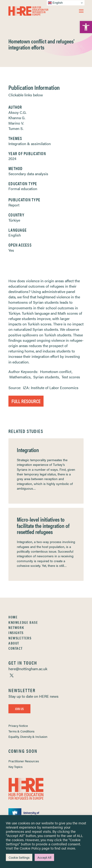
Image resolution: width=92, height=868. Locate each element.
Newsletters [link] (20, 638)
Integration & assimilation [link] (30, 144)
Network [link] (16, 627)
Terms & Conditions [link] (21, 731)
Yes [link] (11, 250)
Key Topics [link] (15, 767)
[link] (86, 27)
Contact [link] (15, 648)
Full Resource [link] (26, 401)
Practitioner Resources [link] (24, 761)
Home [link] (13, 617)
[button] (81, 11)
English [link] (15, 235)
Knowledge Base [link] (23, 622)
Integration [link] (28, 450)
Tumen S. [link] (16, 128)
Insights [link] (16, 633)
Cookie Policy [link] (30, 848)
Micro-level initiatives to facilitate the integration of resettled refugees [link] (43, 525)
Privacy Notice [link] (18, 726)
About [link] (14, 643)
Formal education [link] (23, 189)
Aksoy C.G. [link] (17, 112)
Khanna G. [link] (17, 118)
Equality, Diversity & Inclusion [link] (28, 737)
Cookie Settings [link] (19, 857)
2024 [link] (12, 159)
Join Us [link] (19, 709)
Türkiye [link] (14, 220)
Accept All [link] (44, 857)
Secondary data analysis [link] (28, 174)
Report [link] (14, 205)
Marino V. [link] (16, 123)
